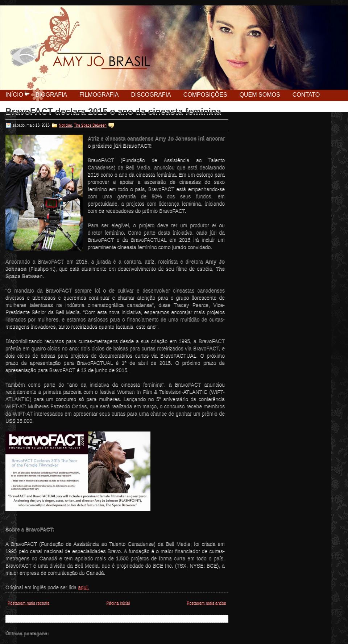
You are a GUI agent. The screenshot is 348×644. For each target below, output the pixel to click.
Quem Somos (260, 95)
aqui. (83, 587)
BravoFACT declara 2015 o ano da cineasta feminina (113, 111)
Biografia (51, 95)
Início (14, 95)
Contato (306, 95)
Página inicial (118, 603)
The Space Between (90, 125)
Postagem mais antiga (206, 603)
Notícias (65, 125)
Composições (205, 95)
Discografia (151, 95)
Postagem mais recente (29, 603)
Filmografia (99, 95)
